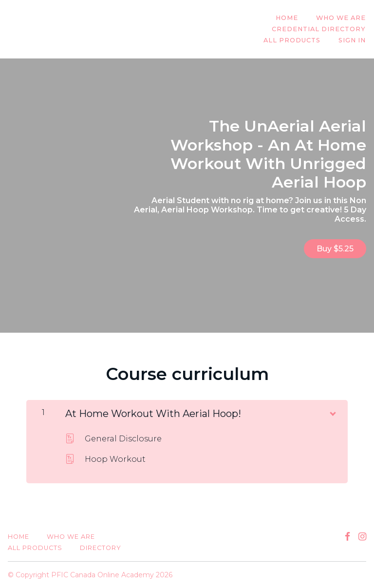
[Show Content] (332, 412)
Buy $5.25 (335, 249)
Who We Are (341, 18)
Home (288, 18)
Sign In (353, 41)
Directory (101, 548)
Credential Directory (319, 29)
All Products (293, 41)
